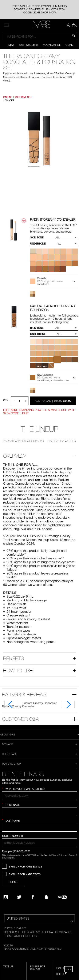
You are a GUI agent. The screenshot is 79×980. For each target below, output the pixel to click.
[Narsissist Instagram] (6, 897)
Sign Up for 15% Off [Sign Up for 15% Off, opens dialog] (37, 968)
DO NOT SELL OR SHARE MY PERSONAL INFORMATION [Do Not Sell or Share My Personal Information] (38, 932)
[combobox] (39, 37)
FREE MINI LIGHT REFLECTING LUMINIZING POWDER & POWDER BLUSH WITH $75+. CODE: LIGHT (40, 9)
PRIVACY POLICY (15, 928)
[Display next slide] (76, 45)
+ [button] (25, 401)
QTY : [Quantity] (6, 400)
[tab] (39, 703)
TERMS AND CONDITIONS (21, 936)
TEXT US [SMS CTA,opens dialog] (8, 966)
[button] (69, 25)
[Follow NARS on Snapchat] (46, 897)
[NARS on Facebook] (33, 897)
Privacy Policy (58, 855)
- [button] (14, 401)
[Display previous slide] (3, 45)
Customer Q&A (20, 719)
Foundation (52, 45)
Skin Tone (37, 237)
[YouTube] (62, 897)
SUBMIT (14, 882)
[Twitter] (19, 897)
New (11, 45)
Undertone (38, 244)
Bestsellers (29, 45)
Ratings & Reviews (24, 694)
